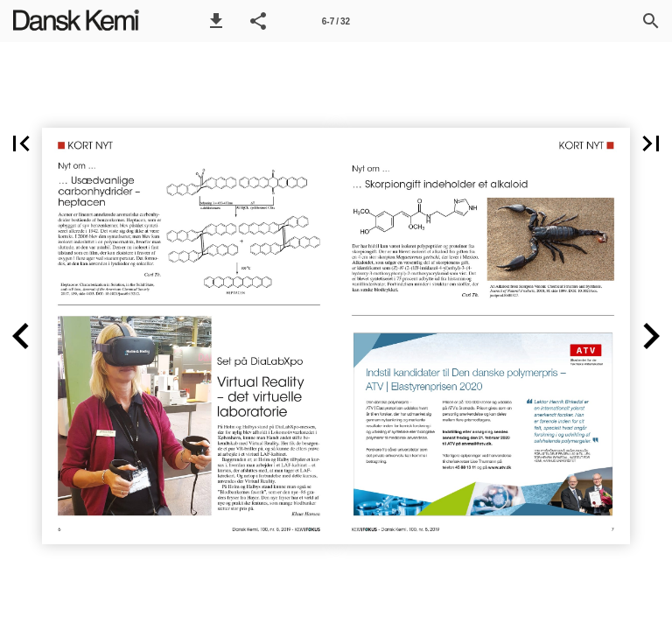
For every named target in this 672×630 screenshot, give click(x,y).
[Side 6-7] (336, 21)
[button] (216, 21)
